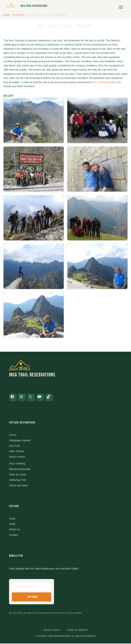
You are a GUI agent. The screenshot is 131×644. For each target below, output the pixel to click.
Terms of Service (77, 630)
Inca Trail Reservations (34, 6)
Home (7, 15)
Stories (18, 15)
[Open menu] (121, 6)
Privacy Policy (52, 630)
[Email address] (32, 587)
